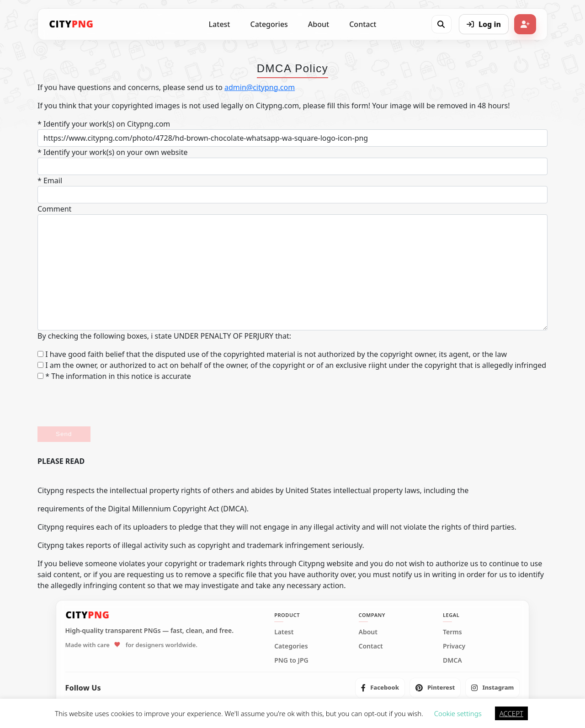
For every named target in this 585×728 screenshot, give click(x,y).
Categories (269, 24)
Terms (452, 632)
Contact (363, 24)
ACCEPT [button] (511, 713)
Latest (220, 24)
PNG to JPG (291, 660)
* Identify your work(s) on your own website (112, 152)
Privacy (454, 646)
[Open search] (441, 24)
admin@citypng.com (260, 87)
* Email (50, 181)
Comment (54, 209)
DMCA (452, 660)
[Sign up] (525, 24)
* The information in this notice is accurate (114, 376)
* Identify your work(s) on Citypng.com (104, 124)
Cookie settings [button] (458, 713)
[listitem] (380, 688)
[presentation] (107, 404)
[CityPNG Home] (71, 24)
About (319, 24)
